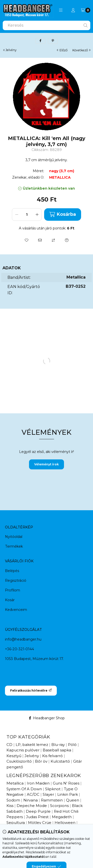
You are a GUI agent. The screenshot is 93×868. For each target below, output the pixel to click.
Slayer (48, 794)
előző (62, 50)
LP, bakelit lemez (32, 745)
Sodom (13, 800)
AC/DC (33, 794)
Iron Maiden (38, 783)
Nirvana (31, 800)
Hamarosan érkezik (51, 844)
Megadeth (62, 817)
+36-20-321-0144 (19, 649)
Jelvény (11, 50)
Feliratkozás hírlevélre (31, 690)
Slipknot (53, 789)
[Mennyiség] (27, 215)
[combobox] (46, 25)
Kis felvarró (52, 756)
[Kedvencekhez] (27, 240)
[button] (61, 10)
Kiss (10, 806)
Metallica (15, 783)
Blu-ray (58, 745)
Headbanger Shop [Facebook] (46, 718)
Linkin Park (68, 794)
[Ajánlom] (40, 240)
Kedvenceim (16, 610)
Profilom (13, 590)
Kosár (10, 600)
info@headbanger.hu (23, 639)
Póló (72, 745)
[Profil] (73, 10)
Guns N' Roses (66, 783)
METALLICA (60, 178)
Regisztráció (16, 580)
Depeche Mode (32, 806)
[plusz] (37, 215)
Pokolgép (44, 828)
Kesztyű (14, 756)
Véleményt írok (46, 464)
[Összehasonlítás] (53, 240)
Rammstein (52, 800)
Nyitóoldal (14, 537)
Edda (27, 828)
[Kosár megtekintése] (86, 10)
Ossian (13, 828)
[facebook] (40, 41)
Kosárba (62, 214)
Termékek (14, 546)
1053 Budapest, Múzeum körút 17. (34, 659)
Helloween (65, 823)
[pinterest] (53, 41)
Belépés (12, 571)
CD (9, 745)
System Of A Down (24, 789)
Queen (73, 800)
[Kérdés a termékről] (67, 240)
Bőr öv (41, 761)
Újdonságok (18, 844)
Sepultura (16, 823)
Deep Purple (38, 811)
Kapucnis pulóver (23, 750)
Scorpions (59, 806)
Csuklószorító (19, 761)
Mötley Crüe (40, 823)
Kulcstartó (60, 761)
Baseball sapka (57, 750)
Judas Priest (37, 817)
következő (81, 50)
